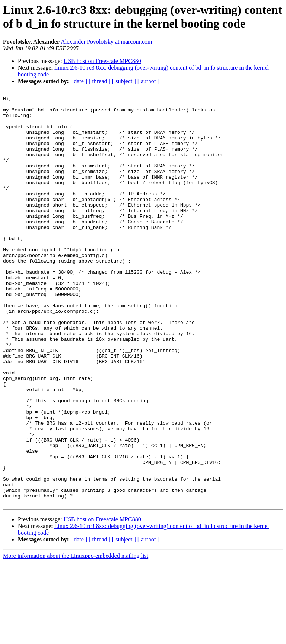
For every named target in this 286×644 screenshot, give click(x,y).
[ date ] (79, 81)
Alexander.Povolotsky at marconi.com (106, 42)
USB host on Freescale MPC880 (102, 61)
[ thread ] (100, 81)
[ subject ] (124, 81)
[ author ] (149, 81)
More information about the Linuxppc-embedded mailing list (76, 637)
